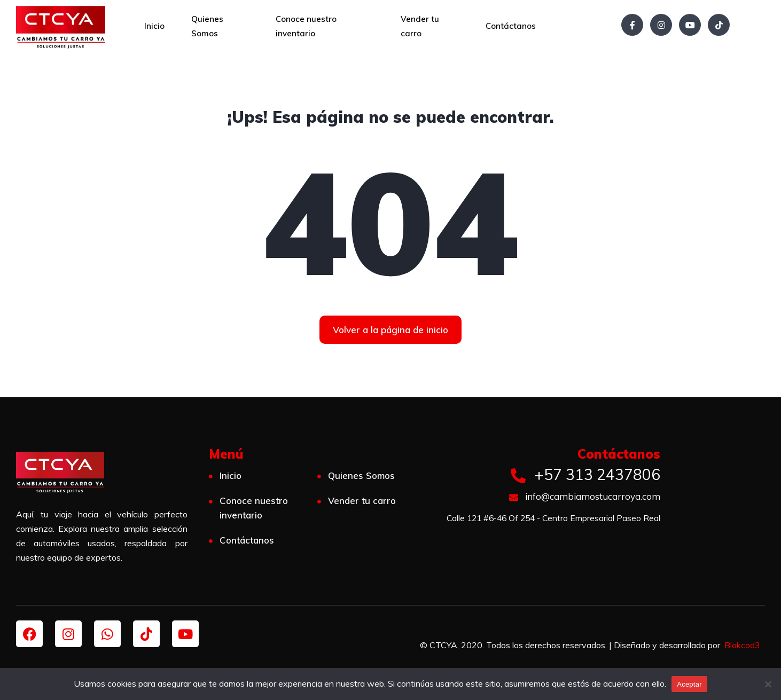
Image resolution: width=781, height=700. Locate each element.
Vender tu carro (420, 26)
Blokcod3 (742, 645)
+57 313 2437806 (585, 474)
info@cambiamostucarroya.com (585, 496)
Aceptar (689, 684)
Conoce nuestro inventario (306, 26)
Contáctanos (511, 26)
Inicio (154, 26)
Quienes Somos (207, 26)
